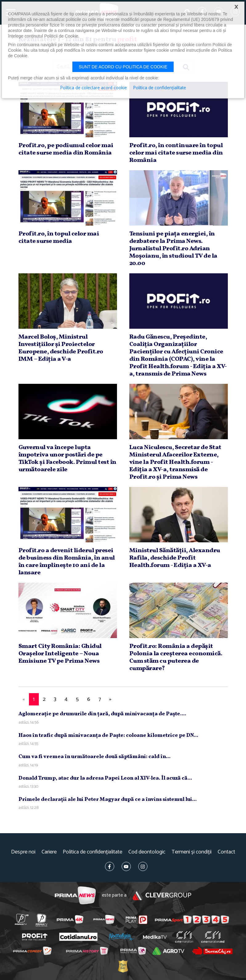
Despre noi (23, 852)
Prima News (75, 896)
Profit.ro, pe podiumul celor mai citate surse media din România (66, 149)
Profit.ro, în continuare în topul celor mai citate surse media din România (176, 153)
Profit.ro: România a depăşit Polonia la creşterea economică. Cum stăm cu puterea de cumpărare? (176, 657)
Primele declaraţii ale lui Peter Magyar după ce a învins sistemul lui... (108, 799)
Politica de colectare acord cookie (93, 88)
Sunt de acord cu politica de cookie (123, 67)
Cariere (49, 852)
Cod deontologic (147, 852)
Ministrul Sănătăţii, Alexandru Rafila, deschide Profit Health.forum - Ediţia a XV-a (175, 558)
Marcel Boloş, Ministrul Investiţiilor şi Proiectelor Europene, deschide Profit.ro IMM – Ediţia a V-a (61, 348)
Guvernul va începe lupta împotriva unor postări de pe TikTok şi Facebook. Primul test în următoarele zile (67, 459)
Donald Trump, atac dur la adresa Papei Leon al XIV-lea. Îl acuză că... (105, 778)
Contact (226, 852)
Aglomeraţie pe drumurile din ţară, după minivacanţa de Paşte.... (102, 714)
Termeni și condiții (192, 852)
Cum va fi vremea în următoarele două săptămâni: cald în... (95, 757)
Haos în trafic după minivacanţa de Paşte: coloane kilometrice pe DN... (108, 735)
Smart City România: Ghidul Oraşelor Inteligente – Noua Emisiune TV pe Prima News (60, 654)
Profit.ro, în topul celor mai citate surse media (59, 238)
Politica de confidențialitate (93, 852)
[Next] (111, 699)
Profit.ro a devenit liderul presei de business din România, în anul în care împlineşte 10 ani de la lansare (67, 562)
